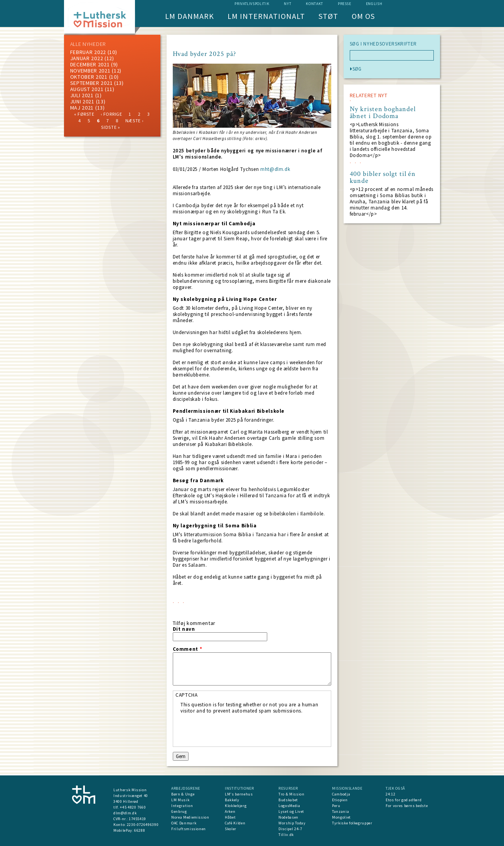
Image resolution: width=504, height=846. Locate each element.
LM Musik (180, 800)
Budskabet (288, 800)
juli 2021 (82, 95)
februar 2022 (88, 52)
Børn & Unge (183, 794)
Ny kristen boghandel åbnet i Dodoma (383, 113)
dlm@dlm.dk (125, 813)
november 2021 (90, 71)
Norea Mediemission (190, 817)
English (374, 4)
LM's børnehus (239, 794)
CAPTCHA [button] (187, 695)
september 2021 (92, 83)
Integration (182, 806)
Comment (188, 649)
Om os (363, 16)
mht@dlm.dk (275, 169)
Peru (336, 806)
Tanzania (340, 811)
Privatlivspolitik (252, 4)
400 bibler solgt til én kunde (383, 177)
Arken (230, 811)
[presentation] (239, 729)
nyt (287, 4)
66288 (140, 830)
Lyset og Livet (291, 811)
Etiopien (340, 800)
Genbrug (179, 811)
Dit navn (184, 629)
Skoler (231, 829)
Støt (328, 16)
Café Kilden (235, 823)
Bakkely (232, 800)
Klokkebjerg (236, 806)
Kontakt (314, 4)
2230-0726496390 (143, 825)
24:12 (390, 794)
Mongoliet (341, 817)
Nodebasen (288, 817)
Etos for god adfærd (404, 800)
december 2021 (90, 64)
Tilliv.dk (286, 835)
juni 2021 (82, 101)
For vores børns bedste (407, 806)
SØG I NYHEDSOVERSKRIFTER (383, 44)
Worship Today (292, 823)
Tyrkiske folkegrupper (352, 823)
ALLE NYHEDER (88, 44)
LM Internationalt (266, 16)
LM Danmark (190, 16)
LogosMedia (289, 806)
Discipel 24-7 (290, 829)
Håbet (230, 817)
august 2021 (87, 89)
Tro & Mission (291, 794)
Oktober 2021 (89, 77)
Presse (345, 4)
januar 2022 (87, 58)
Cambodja (341, 794)
